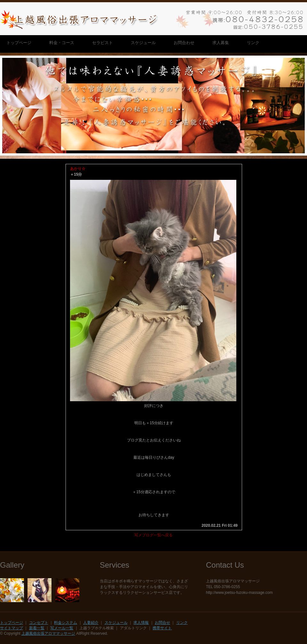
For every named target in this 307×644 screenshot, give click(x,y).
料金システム (66, 623)
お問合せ (162, 623)
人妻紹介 (91, 623)
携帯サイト (162, 628)
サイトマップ (12, 628)
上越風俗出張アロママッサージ (48, 633)
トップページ (12, 623)
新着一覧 (37, 628)
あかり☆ (78, 169)
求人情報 (141, 623)
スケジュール (116, 623)
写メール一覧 (62, 628)
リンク (182, 623)
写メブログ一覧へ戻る (153, 535)
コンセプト (39, 623)
